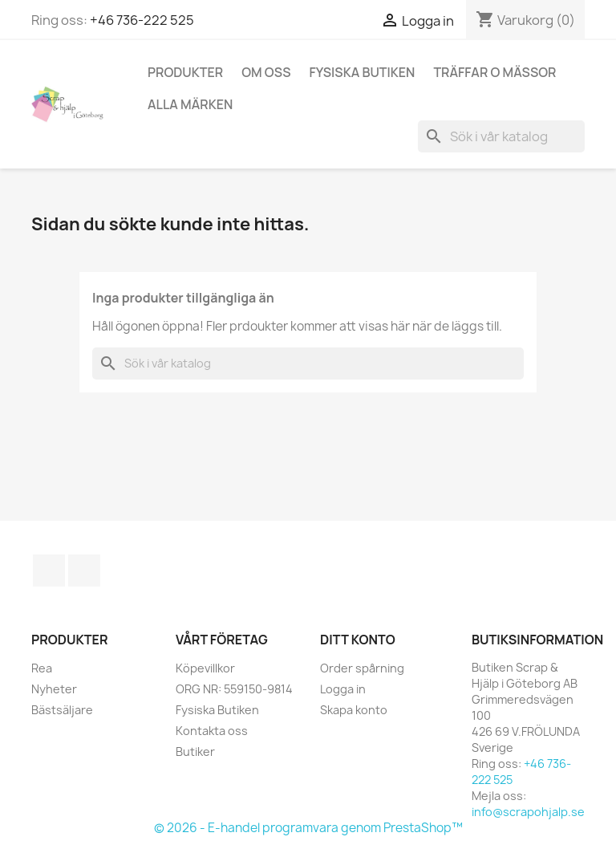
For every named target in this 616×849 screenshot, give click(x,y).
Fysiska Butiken (363, 72)
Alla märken (190, 104)
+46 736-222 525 (142, 20)
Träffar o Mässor (494, 72)
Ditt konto (358, 640)
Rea (42, 668)
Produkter (185, 72)
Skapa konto (354, 710)
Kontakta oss (212, 731)
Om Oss (266, 72)
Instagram (84, 571)
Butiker (195, 752)
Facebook (49, 571)
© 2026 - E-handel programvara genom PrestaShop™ (308, 828)
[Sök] (501, 136)
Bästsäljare (62, 710)
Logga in (343, 689)
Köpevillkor (205, 668)
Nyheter (54, 689)
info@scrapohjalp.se (528, 812)
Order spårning (362, 668)
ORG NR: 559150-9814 (234, 689)
